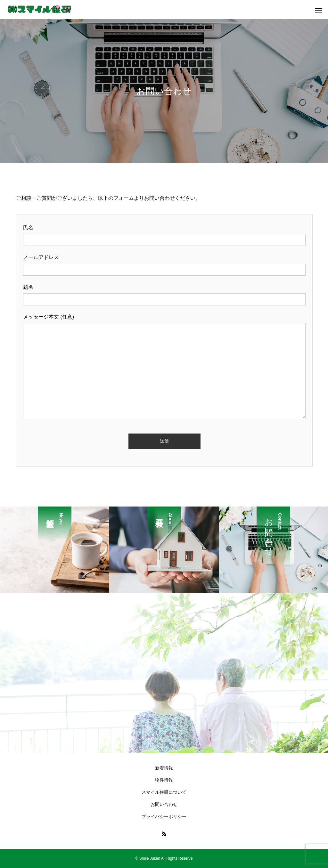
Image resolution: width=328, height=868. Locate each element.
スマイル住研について (164, 792)
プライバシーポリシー (164, 816)
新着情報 (164, 768)
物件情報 (164, 780)
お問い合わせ (164, 804)
